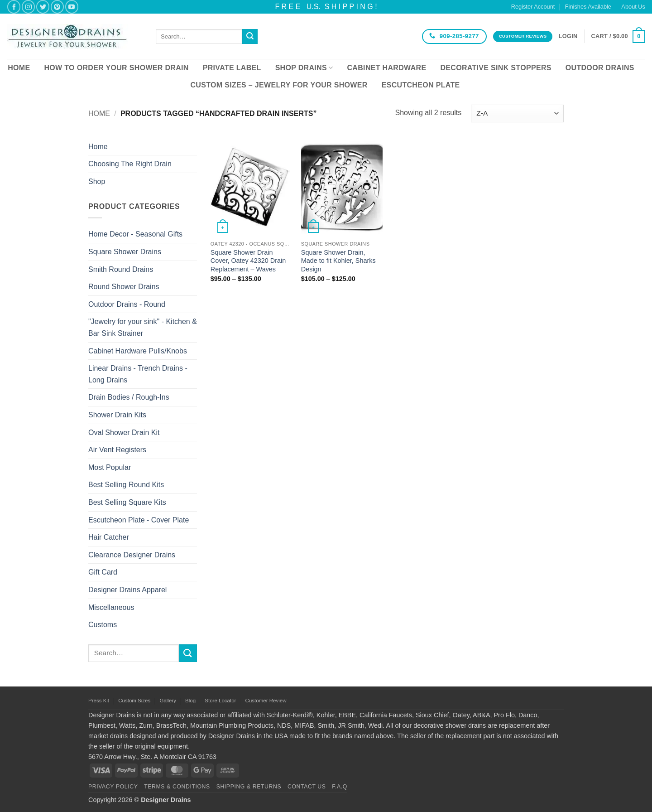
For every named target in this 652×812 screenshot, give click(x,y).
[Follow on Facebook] (14, 7)
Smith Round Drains (121, 269)
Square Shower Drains (125, 252)
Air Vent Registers (117, 450)
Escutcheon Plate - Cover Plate (139, 520)
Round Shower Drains (124, 287)
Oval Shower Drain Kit (124, 433)
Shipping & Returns (249, 787)
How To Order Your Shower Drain (116, 68)
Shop (97, 181)
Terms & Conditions (177, 787)
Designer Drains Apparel (127, 590)
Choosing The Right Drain (130, 164)
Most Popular (110, 467)
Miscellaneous (111, 607)
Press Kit (99, 701)
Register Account (533, 7)
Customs (103, 625)
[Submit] (250, 37)
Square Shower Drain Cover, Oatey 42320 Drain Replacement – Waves (248, 261)
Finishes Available (588, 7)
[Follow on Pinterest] (57, 7)
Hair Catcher (109, 537)
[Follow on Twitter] (43, 7)
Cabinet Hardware (387, 68)
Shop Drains (304, 68)
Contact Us (307, 787)
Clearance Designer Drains (132, 555)
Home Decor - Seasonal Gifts (135, 234)
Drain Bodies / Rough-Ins (129, 397)
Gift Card (103, 572)
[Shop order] (517, 114)
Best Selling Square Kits (127, 502)
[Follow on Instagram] (28, 7)
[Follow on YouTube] (72, 7)
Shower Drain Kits (117, 415)
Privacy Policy (113, 787)
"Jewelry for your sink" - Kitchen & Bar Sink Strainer (143, 327)
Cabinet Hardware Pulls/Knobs (138, 351)
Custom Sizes (134, 701)
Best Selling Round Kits (126, 485)
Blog (190, 701)
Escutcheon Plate (421, 85)
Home (19, 68)
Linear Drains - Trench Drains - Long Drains (138, 374)
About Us (633, 7)
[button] (568, 36)
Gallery (168, 701)
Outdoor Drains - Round (127, 304)
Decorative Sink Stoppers (496, 68)
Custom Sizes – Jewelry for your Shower (279, 85)
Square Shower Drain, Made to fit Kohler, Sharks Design (338, 261)
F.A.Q (340, 787)
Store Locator (220, 701)
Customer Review (266, 701)
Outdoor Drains (600, 68)
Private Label (232, 68)
